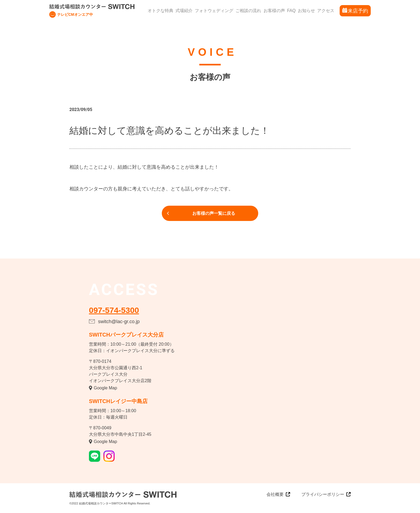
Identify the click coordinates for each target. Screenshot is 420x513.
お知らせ (306, 11)
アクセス (326, 11)
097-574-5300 (114, 310)
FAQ (291, 11)
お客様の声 (274, 11)
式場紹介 (184, 11)
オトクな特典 (160, 11)
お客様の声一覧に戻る (214, 213)
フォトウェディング (214, 11)
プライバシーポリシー (323, 494)
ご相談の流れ (248, 11)
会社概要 (275, 494)
